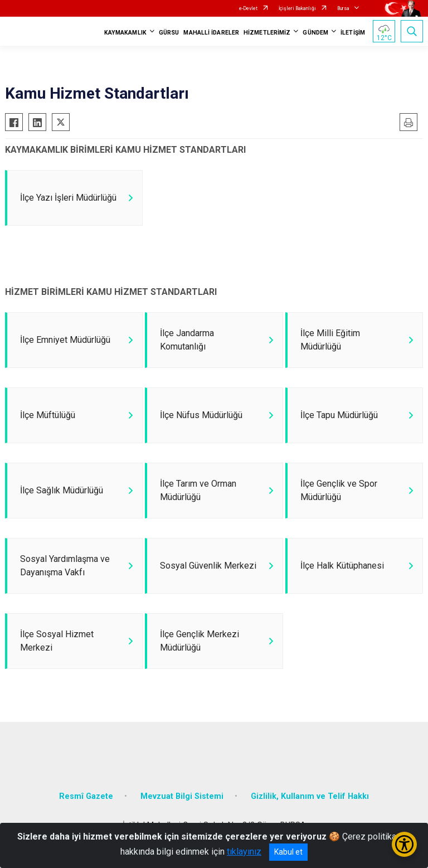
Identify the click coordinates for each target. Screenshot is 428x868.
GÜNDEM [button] (315, 33)
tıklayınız (244, 852)
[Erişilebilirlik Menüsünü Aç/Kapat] (404, 844)
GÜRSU (169, 33)
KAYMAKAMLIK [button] (125, 33)
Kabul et (288, 852)
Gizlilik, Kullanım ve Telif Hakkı (310, 796)
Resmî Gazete (86, 796)
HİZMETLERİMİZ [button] (267, 33)
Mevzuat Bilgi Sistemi (182, 796)
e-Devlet (248, 8)
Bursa (343, 8)
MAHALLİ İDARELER (211, 33)
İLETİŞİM (353, 33)
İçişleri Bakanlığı (297, 8)
